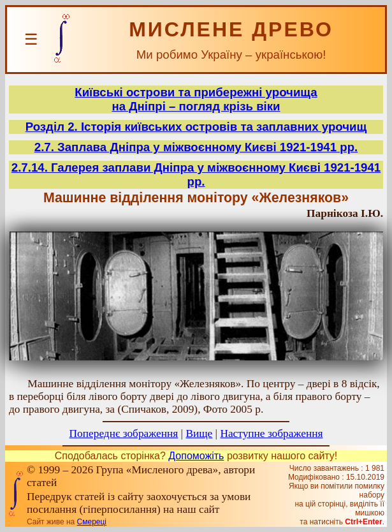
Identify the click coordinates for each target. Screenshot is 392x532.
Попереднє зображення (124, 433)
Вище (199, 433)
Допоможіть (196, 456)
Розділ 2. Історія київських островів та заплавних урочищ (196, 127)
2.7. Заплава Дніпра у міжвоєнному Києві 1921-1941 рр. (196, 147)
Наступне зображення (271, 433)
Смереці (92, 522)
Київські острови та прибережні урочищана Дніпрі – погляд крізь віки (196, 99)
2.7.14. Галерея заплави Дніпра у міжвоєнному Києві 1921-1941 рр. (196, 174)
